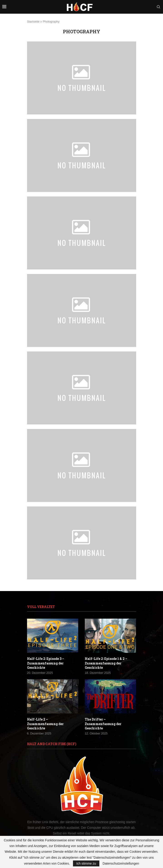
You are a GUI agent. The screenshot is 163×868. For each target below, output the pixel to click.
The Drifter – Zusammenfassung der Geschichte (103, 724)
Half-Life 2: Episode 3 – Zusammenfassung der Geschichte (46, 663)
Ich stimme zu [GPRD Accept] (86, 863)
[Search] (158, 7)
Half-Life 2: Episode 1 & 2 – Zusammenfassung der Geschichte (106, 663)
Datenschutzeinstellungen (121, 863)
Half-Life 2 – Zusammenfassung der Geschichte (45, 724)
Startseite (33, 22)
